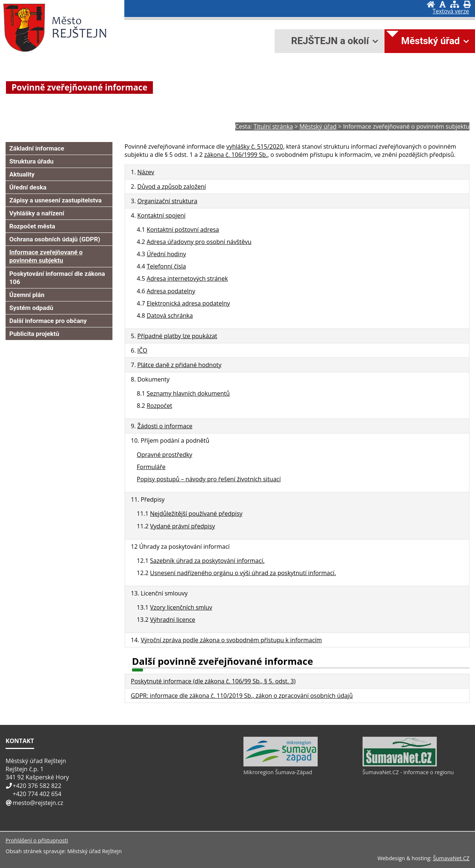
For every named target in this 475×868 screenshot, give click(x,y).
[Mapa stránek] (455, 4)
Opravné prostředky (165, 455)
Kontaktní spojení (161, 215)
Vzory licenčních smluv (181, 607)
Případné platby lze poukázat (177, 336)
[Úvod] (431, 4)
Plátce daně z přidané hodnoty (179, 365)
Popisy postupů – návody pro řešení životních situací (209, 479)
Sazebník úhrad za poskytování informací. (207, 561)
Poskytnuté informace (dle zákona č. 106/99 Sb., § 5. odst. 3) (213, 681)
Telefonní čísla (166, 266)
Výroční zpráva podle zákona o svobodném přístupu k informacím (231, 640)
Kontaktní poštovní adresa (183, 230)
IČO (142, 350)
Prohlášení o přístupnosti (37, 840)
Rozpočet (159, 406)
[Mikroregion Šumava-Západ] (281, 765)
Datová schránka (170, 316)
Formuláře (151, 467)
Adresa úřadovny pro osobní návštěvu (199, 242)
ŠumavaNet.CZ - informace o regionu (408, 772)
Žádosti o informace (165, 426)
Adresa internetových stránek (187, 278)
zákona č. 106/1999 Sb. (236, 155)
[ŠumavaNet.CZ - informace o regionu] (400, 765)
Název (146, 172)
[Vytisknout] (467, 4)
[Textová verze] (451, 11)
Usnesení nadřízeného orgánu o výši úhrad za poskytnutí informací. (243, 573)
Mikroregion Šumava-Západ (278, 772)
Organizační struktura (167, 201)
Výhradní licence (173, 620)
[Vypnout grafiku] (443, 4)
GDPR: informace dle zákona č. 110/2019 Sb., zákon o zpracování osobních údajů (242, 696)
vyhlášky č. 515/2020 (255, 146)
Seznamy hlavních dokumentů (188, 393)
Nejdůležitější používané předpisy (196, 514)
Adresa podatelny (171, 291)
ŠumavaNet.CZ (451, 858)
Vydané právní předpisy (182, 526)
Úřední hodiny (166, 254)
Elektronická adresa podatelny (188, 303)
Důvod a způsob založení (172, 187)
